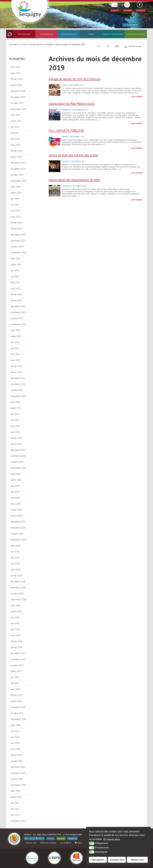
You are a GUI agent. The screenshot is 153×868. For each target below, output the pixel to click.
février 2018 (16, 641)
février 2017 (16, 695)
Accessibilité (66, 843)
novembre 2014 (18, 821)
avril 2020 (15, 498)
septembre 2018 (18, 599)
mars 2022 (16, 360)
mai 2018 (15, 623)
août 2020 (15, 474)
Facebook (72, 838)
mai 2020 (15, 492)
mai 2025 (15, 133)
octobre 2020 (17, 462)
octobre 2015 (17, 779)
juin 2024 (15, 199)
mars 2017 (16, 689)
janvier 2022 (16, 372)
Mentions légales (48, 843)
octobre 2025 (17, 103)
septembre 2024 (18, 181)
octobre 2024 (17, 175)
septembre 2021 (18, 396)
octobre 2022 (17, 318)
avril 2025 (15, 139)
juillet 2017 (16, 671)
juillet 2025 (16, 121)
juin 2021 (15, 414)
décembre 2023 (18, 235)
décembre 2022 (18, 306)
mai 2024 (15, 205)
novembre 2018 (18, 588)
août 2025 (15, 115)
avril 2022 (15, 354)
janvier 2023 (16, 300)
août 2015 (15, 791)
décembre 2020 (18, 450)
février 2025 (16, 151)
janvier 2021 (16, 444)
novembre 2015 (18, 773)
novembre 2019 (18, 528)
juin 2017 (15, 677)
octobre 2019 (17, 534)
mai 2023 (15, 276)
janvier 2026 (16, 85)
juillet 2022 (16, 336)
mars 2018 (16, 635)
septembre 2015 (18, 785)
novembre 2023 (18, 241)
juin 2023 (15, 270)
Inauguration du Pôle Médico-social (72, 104)
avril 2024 (15, 211)
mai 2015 (15, 809)
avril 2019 (15, 564)
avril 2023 (15, 282)
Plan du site (31, 843)
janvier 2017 (16, 701)
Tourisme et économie (136, 34)
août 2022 (15, 330)
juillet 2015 (16, 797)
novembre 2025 (18, 97)
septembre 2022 (18, 324)
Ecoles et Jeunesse (69, 34)
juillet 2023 (16, 264)
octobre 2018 (17, 593)
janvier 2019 (16, 576)
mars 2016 (16, 749)
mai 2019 (15, 558)
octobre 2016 (17, 713)
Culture (91, 34)
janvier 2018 (16, 647)
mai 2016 (15, 737)
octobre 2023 (17, 247)
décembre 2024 (18, 163)
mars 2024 (16, 217)
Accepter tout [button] (117, 860)
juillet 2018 (16, 611)
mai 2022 (15, 348)
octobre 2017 (17, 665)
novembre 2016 (18, 707)
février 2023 (16, 294)
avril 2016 (15, 743)
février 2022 (16, 366)
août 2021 (15, 402)
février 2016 (16, 755)
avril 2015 (15, 815)
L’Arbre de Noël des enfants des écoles (73, 155)
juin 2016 (15, 731)
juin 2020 (15, 486)
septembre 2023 (18, 253)
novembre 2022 (18, 312)
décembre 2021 (18, 378)
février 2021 (16, 438)
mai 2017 (15, 683)
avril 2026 (15, 67)
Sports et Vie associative (113, 34)
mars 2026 (16, 73)
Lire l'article (137, 97)
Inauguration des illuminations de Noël (74, 180)
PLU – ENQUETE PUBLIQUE (66, 130)
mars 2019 (16, 570)
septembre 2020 (18, 468)
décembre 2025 (18, 91)
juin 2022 (15, 342)
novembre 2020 (18, 456)
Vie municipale (24, 34)
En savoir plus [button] (112, 839)
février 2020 (16, 510)
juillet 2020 (16, 480)
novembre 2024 (18, 169)
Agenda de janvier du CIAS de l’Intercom (75, 79)
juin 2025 (15, 127)
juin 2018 (15, 617)
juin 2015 (15, 803)
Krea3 (79, 843)
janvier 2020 (16, 516)
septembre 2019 (18, 540)
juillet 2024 (16, 193)
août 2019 (15, 546)
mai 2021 (15, 420)
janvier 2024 (16, 229)
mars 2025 (16, 145)
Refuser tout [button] (137, 860)
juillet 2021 (16, 408)
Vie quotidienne (47, 34)
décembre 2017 (18, 653)
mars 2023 (16, 288)
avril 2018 (15, 629)
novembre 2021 (18, 384)
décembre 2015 (18, 767)
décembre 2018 (18, 582)
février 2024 (16, 223)
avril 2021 (15, 426)
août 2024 (15, 187)
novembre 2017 (18, 659)
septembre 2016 (18, 719)
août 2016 (15, 725)
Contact (51, 838)
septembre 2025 (18, 109)
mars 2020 (16, 504)
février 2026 (16, 79)
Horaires (61, 838)
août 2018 (15, 605)
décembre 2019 (18, 522)
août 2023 (15, 259)
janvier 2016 (16, 761)
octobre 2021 (17, 390)
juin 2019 (15, 552)
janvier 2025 (16, 157)
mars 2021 (16, 432)
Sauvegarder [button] (98, 860)
